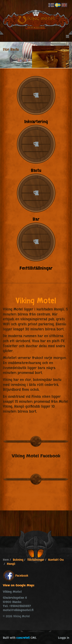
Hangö (11, 564)
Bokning (18, 560)
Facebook (22, 576)
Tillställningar (36, 560)
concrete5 (23, 638)
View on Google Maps (19, 585)
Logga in (64, 638)
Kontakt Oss (56, 560)
